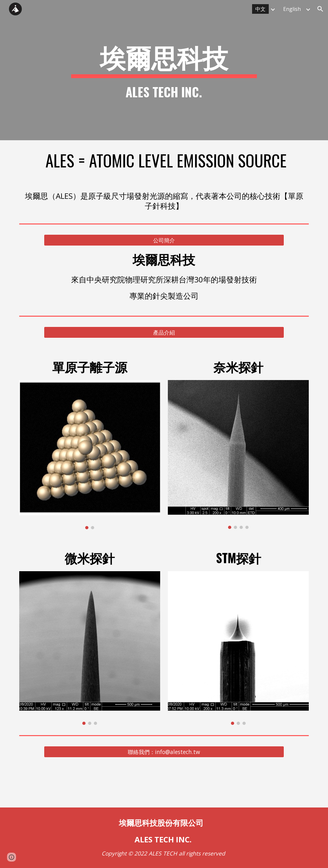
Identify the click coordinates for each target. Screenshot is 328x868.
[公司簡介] (164, 240)
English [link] (292, 9)
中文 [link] (260, 9)
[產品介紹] (164, 332)
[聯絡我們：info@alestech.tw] (164, 752)
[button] (320, 9)
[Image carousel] (90, 455)
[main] (164, 70)
